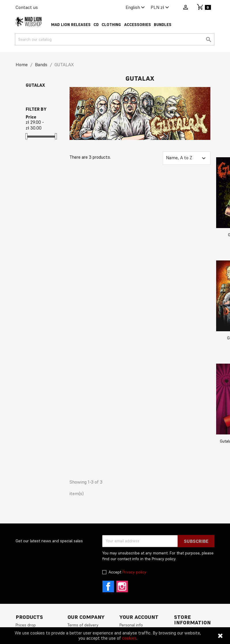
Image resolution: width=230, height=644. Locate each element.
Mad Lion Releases (71, 25)
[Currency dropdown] (161, 8)
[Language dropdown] (136, 8)
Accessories (138, 25)
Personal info (131, 625)
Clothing (111, 25)
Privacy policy (134, 572)
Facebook (108, 586)
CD (96, 25)
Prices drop (26, 625)
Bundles (163, 25)
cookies (129, 638)
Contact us (27, 7)
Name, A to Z (186, 158)
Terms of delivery (83, 625)
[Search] (115, 39)
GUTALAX (35, 85)
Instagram (122, 586)
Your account (139, 617)
